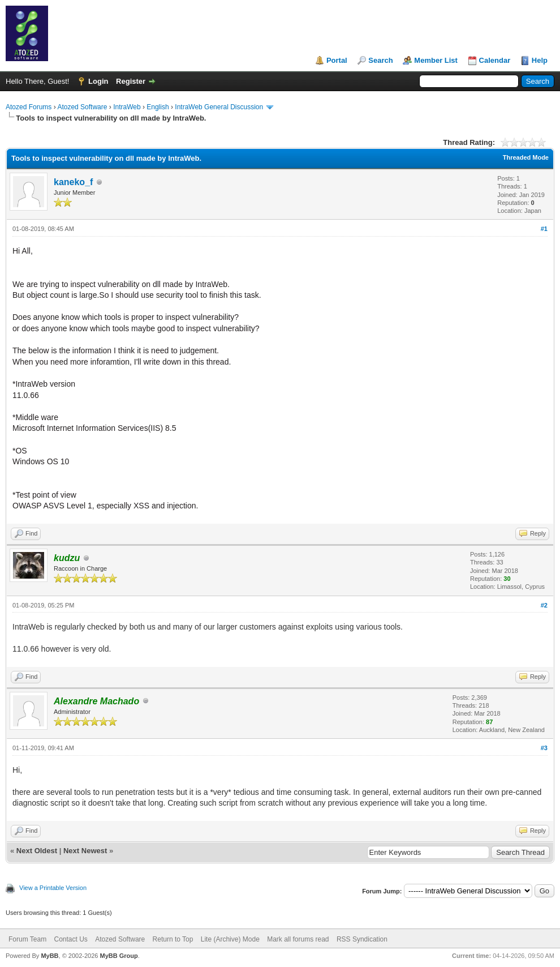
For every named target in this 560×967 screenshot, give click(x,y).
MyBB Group (119, 956)
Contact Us (70, 939)
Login (98, 81)
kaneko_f (73, 182)
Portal (337, 60)
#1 (544, 229)
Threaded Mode (526, 157)
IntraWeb (127, 107)
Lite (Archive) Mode (230, 939)
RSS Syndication (362, 939)
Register (131, 81)
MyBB (49, 956)
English (158, 107)
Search (380, 60)
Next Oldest (37, 851)
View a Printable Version (53, 888)
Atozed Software (82, 107)
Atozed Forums (29, 107)
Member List (436, 60)
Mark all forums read (298, 939)
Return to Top (173, 939)
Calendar (495, 60)
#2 (544, 605)
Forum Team (27, 939)
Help (540, 60)
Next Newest (85, 851)
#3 (544, 748)
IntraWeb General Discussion (219, 107)
